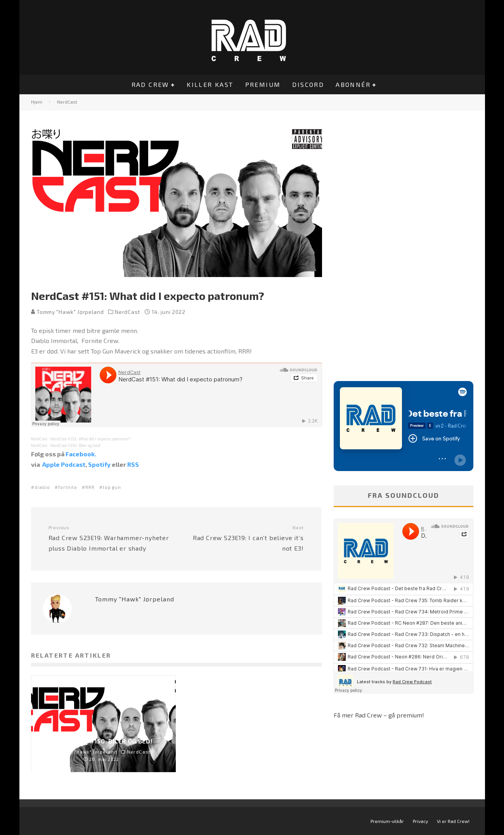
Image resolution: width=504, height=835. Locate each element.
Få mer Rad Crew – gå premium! (379, 715)
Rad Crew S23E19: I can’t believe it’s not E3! (243, 538)
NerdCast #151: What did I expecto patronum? (90, 439)
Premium (263, 84)
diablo (42, 487)
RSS (133, 464)
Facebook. (81, 454)
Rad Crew (150, 84)
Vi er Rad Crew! (453, 821)
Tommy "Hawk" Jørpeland (68, 312)
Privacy (420, 821)
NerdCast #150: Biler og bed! (75, 446)
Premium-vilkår (387, 821)
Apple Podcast (64, 464)
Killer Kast (210, 84)
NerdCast (128, 312)
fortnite (68, 487)
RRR (90, 487)
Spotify (99, 464)
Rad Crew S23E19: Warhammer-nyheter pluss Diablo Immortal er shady (109, 538)
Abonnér (353, 84)
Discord (308, 84)
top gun (112, 487)
